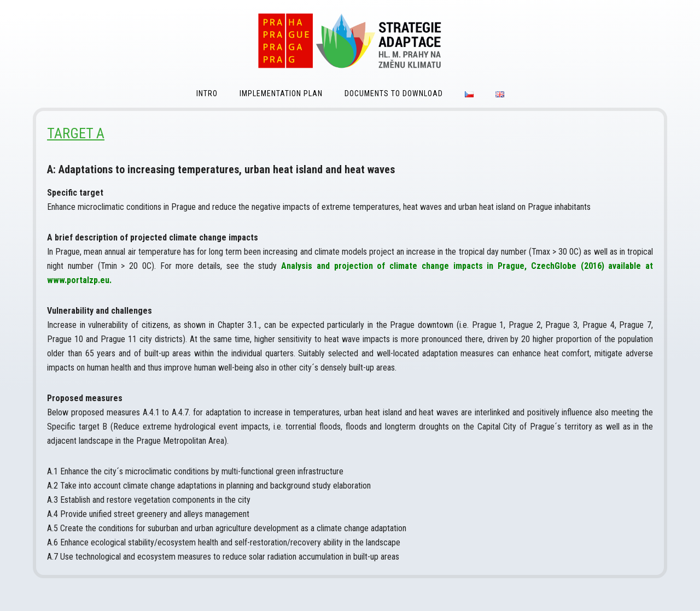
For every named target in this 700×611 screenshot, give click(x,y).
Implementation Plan (281, 93)
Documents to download (394, 93)
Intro (207, 93)
